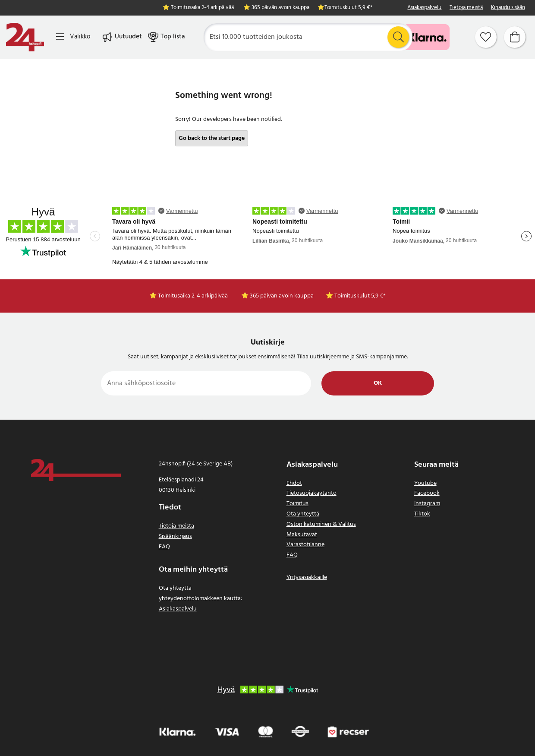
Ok (378, 383)
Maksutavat (302, 535)
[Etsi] (308, 37)
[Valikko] (73, 37)
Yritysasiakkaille (307, 577)
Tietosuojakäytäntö (312, 493)
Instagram (427, 504)
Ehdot (294, 483)
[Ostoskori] (515, 37)
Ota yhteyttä (303, 514)
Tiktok (422, 514)
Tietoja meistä (466, 8)
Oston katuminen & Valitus (321, 524)
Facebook (427, 493)
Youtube (425, 483)
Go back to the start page (212, 138)
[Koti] (25, 37)
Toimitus (297, 504)
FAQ (164, 547)
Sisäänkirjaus (175, 536)
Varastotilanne (305, 545)
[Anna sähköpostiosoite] (206, 383)
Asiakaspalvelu (424, 8)
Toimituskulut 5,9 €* (348, 8)
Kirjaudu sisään (508, 8)
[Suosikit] (486, 37)
